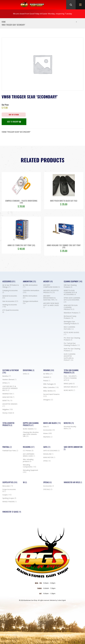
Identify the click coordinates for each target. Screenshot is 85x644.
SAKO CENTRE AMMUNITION (73, 448)
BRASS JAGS (69, 384)
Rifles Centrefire (51, 387)
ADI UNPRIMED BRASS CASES (29, 455)
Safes (47, 447)
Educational (29, 370)
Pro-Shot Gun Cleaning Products (72, 339)
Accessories (9, 282)
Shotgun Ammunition (30, 302)
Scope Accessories (9, 490)
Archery (48, 282)
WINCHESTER (8, 397)
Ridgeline (8, 409)
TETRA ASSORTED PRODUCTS (8, 424)
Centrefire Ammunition (31, 291)
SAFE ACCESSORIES (51, 451)
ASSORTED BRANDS (10, 405)
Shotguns (48, 400)
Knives (47, 433)
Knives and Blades (52, 423)
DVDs (26, 374)
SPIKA (6, 383)
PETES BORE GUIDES (71, 333)
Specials (47, 482)
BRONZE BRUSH (71, 387)
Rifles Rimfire (49, 391)
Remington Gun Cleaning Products (71, 323)
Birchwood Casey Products (70, 317)
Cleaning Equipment (73, 282)
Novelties (69, 423)
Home (4, 22)
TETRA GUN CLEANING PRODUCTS (71, 371)
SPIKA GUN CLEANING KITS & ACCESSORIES (72, 300)
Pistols (47, 381)
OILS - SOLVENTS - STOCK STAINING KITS (71, 378)
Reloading (29, 447)
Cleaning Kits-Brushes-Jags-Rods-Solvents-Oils (31, 434)
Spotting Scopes (9, 498)
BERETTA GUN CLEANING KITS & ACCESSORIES (70, 292)
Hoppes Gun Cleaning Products (31, 424)
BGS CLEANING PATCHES (69, 328)
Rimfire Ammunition (30, 297)
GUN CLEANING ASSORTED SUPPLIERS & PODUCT (70, 357)
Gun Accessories (10, 301)
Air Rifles (48, 374)
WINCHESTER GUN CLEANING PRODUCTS (71, 307)
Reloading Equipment (30, 471)
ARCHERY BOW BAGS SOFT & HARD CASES (51, 305)
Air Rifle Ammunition (30, 286)
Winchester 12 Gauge (12, 512)
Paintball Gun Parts (10, 451)
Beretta (7, 376)
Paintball (7, 447)
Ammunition (29, 282)
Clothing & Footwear (11, 371)
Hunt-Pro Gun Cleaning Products (72, 350)
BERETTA (7, 401)
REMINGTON (8, 394)
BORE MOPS (69, 390)
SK (25, 482)
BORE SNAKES (30, 429)
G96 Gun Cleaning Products (70, 286)
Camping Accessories (10, 291)
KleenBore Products (72, 313)
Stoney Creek (8, 413)
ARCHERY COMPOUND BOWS (52, 286)
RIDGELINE (48, 454)
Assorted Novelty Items (70, 428)
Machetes (48, 437)
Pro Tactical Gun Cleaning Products (72, 344)
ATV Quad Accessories (11, 311)
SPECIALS (48, 489)
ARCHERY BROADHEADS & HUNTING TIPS (50, 298)
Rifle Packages (49, 384)
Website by (58, 600)
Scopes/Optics (10, 482)
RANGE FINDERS (10, 502)
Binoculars (8, 486)
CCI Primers (28, 451)
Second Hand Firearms (51, 395)
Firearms (49, 370)
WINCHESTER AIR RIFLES (73, 482)
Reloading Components (29, 466)
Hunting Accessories (10, 306)
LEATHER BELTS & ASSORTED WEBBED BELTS (10, 388)
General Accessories (10, 297)
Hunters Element (9, 380)
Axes (46, 427)
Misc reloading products (28, 460)
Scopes (7, 495)
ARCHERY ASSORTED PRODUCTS (51, 291)
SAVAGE (47, 377)
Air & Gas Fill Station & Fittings (11, 286)
